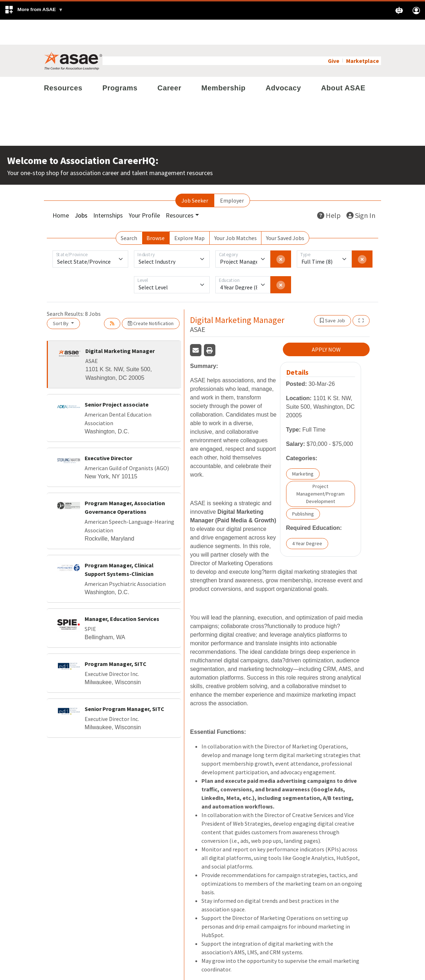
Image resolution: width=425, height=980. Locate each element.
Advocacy (283, 63)
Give (334, 36)
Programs (120, 63)
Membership (224, 63)
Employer (232, 175)
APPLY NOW (326, 325)
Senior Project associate (117, 379)
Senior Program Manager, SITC (124, 684)
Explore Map (189, 213)
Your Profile (144, 190)
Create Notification (151, 298)
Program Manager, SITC (116, 639)
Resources (63, 63)
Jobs (81, 190)
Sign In (361, 190)
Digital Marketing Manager (120, 326)
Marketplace (362, 36)
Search (129, 213)
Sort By (61, 298)
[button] (34, 11)
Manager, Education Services (122, 594)
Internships (108, 190)
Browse (156, 213)
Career (169, 63)
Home (61, 190)
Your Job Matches (236, 213)
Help (329, 190)
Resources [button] (180, 190)
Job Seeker (195, 175)
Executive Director (108, 433)
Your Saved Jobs (285, 213)
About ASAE (343, 63)
